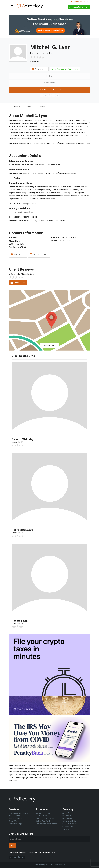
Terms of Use (68, 829)
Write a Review (39, 69)
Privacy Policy (68, 827)
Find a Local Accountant (18, 813)
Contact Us (67, 816)
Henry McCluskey (23, 530)
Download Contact (39, 255)
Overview (17, 107)
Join (12, 846)
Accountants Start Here (79, 7)
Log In (70, 2)
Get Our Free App (16, 824)
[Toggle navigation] (12, 6)
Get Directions (18, 255)
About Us (66, 813)
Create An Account (82, 2)
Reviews (45, 107)
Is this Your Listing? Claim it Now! (65, 69)
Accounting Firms (16, 819)
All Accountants (15, 816)
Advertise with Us (69, 821)
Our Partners (67, 819)
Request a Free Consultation (50, 90)
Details (31, 107)
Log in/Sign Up (41, 816)
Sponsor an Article (70, 824)
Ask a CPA (13, 821)
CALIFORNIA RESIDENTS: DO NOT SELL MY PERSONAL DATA (32, 853)
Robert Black (20, 621)
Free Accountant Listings (45, 819)
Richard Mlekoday (23, 439)
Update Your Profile (43, 821)
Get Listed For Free (43, 813)
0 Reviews (35, 61)
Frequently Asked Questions (46, 824)
